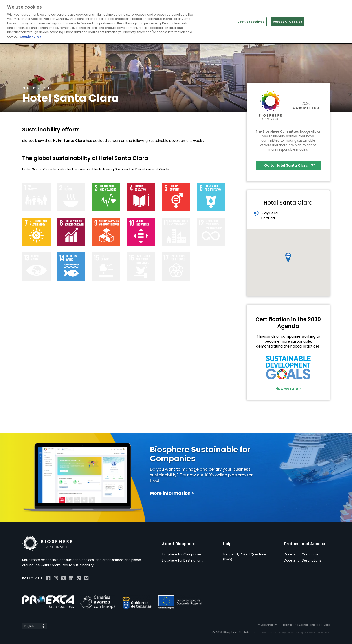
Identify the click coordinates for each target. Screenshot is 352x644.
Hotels (46, 88)
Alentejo (29, 88)
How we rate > (288, 389)
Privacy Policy (267, 625)
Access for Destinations (303, 560)
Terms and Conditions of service (306, 625)
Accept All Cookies (287, 21)
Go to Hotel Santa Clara (289, 165)
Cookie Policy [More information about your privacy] (30, 37)
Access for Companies (302, 554)
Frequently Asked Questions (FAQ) (245, 557)
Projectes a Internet (318, 633)
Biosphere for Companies (182, 554)
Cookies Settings (251, 21)
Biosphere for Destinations (182, 560)
